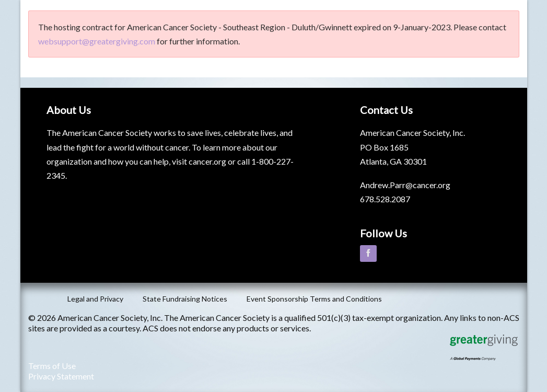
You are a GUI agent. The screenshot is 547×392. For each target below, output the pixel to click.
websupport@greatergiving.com (97, 41)
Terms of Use (52, 366)
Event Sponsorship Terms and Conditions (314, 299)
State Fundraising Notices (185, 299)
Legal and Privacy (95, 299)
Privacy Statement (61, 376)
